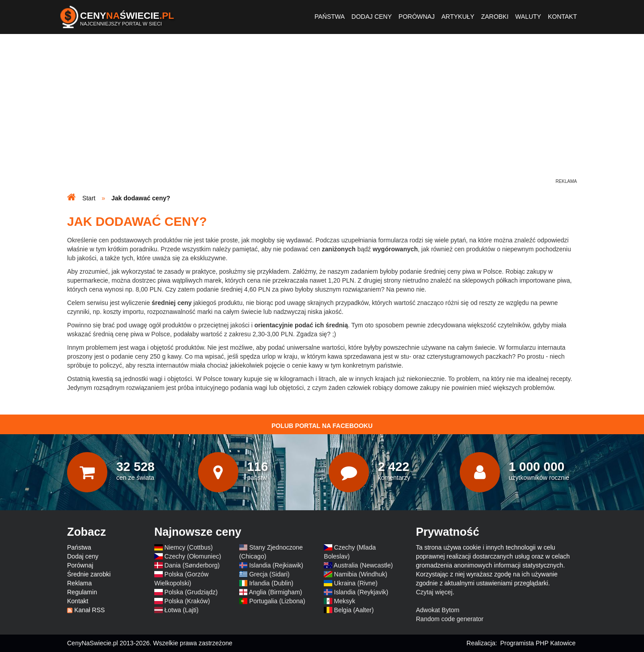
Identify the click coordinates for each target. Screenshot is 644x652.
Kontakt (562, 17)
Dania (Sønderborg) (192, 565)
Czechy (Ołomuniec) (193, 556)
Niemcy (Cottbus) (189, 547)
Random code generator (450, 619)
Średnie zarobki (89, 574)
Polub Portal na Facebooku (322, 426)
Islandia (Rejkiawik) (276, 565)
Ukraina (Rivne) (356, 583)
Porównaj (417, 17)
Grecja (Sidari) (269, 574)
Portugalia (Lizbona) (277, 601)
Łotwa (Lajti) (182, 610)
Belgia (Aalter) (354, 610)
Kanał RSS (89, 610)
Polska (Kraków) (187, 601)
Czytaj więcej (434, 592)
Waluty (528, 17)
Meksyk (345, 601)
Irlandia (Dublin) (271, 583)
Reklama (79, 583)
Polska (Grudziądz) (191, 592)
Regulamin (82, 592)
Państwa (330, 17)
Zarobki (495, 17)
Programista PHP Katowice (538, 643)
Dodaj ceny (372, 17)
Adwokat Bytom (438, 610)
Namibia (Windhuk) (361, 574)
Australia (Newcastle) (363, 565)
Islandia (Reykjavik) (361, 592)
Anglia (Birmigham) (275, 592)
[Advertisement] (322, 114)
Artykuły (458, 17)
